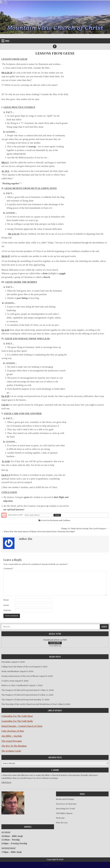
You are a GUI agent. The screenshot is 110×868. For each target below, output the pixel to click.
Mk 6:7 (5, 163)
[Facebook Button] (55, 46)
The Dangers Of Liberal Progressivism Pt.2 (21, 695)
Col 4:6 (5, 405)
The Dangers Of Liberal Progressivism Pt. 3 (21, 690)
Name (6, 600)
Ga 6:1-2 (6, 475)
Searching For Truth (65, 809)
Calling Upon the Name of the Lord (17, 667)
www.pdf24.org (55, 646)
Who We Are (62, 823)
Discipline (6, 662)
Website (7, 610)
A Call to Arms (8, 681)
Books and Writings (65, 799)
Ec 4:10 (6, 461)
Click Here (6, 782)
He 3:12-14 (14, 234)
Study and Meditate (10, 671)
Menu (7, 41)
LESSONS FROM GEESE (55, 53)
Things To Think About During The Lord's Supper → (85, 529)
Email (6, 605)
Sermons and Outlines (60, 520)
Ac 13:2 (5, 171)
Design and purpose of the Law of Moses (20, 676)
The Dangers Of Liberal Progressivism (19, 700)
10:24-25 (6, 256)
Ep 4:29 (5, 396)
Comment (9, 569)
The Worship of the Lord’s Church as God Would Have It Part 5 (30, 704)
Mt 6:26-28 (7, 73)
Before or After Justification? (15, 685)
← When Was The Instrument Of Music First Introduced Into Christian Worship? (38, 532)
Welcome (60, 818)
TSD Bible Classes (64, 813)
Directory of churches (66, 804)
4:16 (7, 330)
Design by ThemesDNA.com (55, 864)
